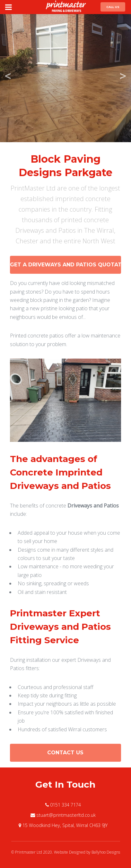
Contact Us (65, 753)
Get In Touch (65, 784)
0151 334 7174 (65, 805)
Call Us (113, 7)
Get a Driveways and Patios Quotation (66, 265)
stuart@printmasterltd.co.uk (66, 815)
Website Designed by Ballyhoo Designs (87, 852)
